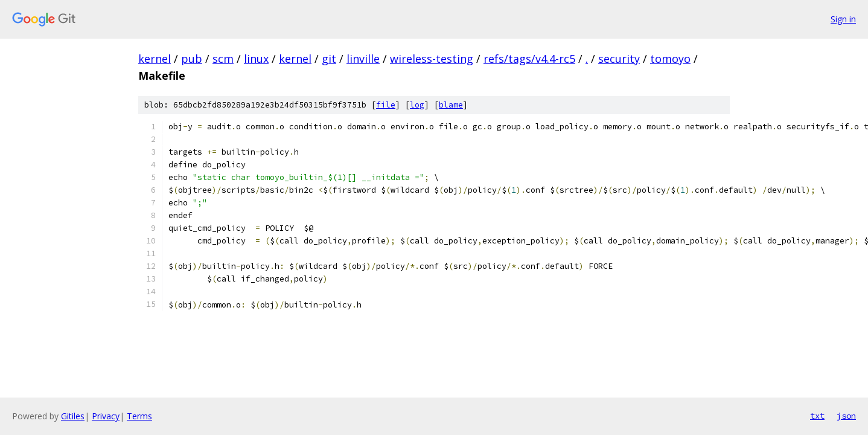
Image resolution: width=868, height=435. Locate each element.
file (386, 105)
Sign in (843, 19)
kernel (155, 59)
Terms (139, 416)
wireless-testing (432, 59)
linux (256, 59)
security (619, 59)
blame (451, 105)
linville (363, 59)
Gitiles (73, 416)
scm (223, 59)
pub (192, 59)
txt (817, 416)
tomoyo (670, 59)
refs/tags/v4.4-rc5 (529, 59)
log (417, 105)
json (846, 416)
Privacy (106, 416)
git (329, 59)
